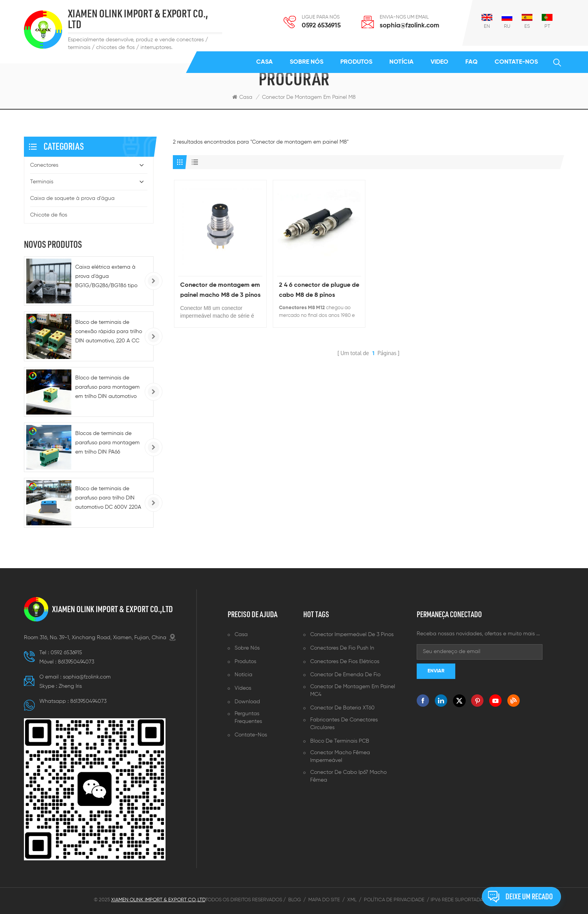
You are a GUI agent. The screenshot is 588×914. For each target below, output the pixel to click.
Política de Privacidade (394, 900)
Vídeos (243, 688)
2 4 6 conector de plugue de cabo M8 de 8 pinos (319, 290)
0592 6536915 (321, 26)
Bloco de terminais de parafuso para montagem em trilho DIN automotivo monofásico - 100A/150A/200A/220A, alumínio (107, 388)
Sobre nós (307, 62)
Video (439, 62)
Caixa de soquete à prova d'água (72, 198)
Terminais (42, 182)
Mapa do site (324, 900)
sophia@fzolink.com (409, 26)
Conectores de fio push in (342, 648)
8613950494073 (76, 662)
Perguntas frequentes (248, 718)
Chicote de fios (49, 215)
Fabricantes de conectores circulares (344, 724)
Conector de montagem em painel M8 (309, 97)
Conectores (44, 165)
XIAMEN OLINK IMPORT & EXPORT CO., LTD (138, 19)
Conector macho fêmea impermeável (340, 757)
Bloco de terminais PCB (340, 741)
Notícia (401, 62)
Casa (264, 62)
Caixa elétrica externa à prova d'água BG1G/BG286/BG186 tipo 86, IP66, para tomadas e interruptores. (106, 277)
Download (247, 702)
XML (352, 900)
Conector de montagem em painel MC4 (353, 691)
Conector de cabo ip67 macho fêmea (348, 776)
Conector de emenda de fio (345, 675)
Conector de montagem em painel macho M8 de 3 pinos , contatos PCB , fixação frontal (220, 291)
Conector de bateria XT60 (342, 708)
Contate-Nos (516, 62)
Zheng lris (70, 686)
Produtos (356, 62)
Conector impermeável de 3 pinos (352, 635)
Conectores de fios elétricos (345, 662)
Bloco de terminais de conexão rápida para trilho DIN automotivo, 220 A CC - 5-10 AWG (109, 333)
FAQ (471, 62)
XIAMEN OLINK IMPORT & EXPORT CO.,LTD (112, 609)
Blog (295, 900)
